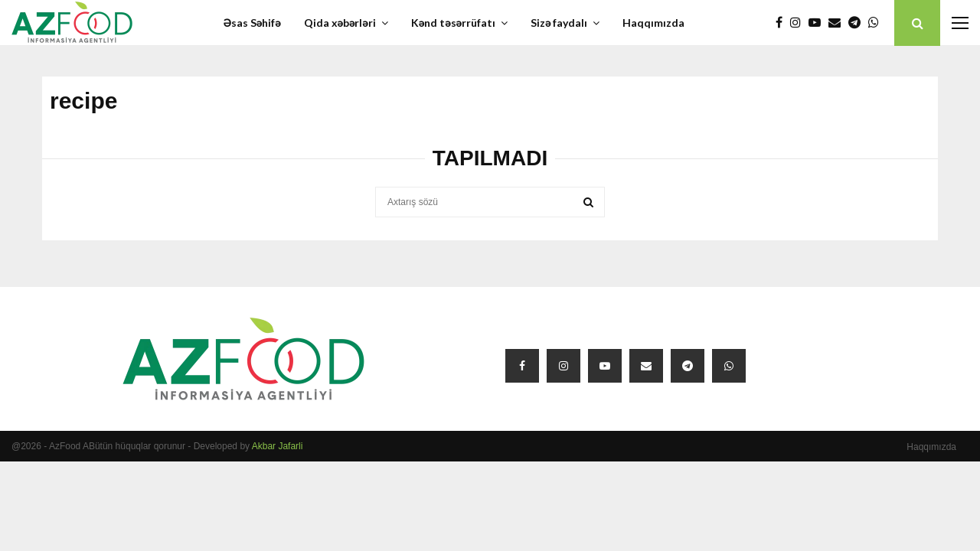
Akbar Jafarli (278, 446)
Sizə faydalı (559, 23)
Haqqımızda (653, 23)
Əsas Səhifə (252, 23)
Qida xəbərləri (340, 23)
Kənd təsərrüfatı (453, 23)
